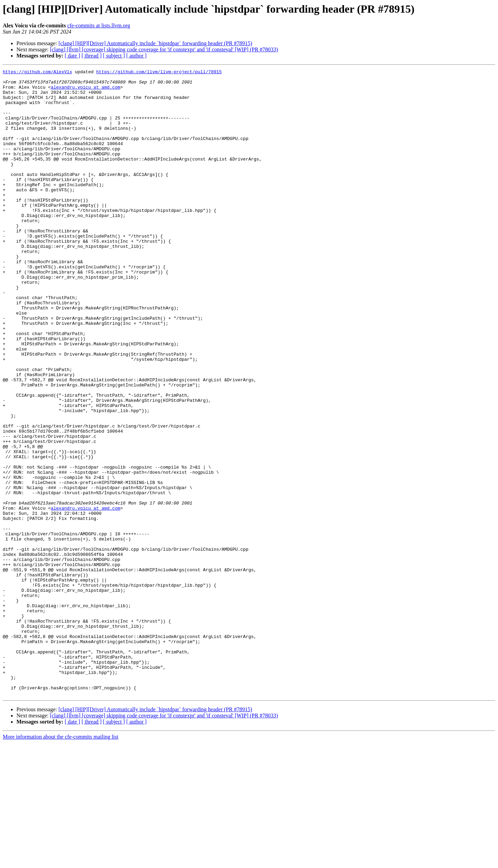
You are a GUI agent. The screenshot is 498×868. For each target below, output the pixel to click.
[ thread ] (92, 56)
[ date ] (72, 56)
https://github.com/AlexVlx (37, 73)
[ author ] (137, 56)
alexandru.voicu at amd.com (85, 91)
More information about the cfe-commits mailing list (61, 862)
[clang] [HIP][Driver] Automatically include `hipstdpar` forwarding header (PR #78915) (155, 43)
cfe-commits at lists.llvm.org (99, 25)
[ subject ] (114, 56)
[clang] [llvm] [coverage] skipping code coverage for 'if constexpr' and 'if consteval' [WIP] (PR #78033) (164, 49)
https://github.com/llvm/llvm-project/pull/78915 (159, 73)
